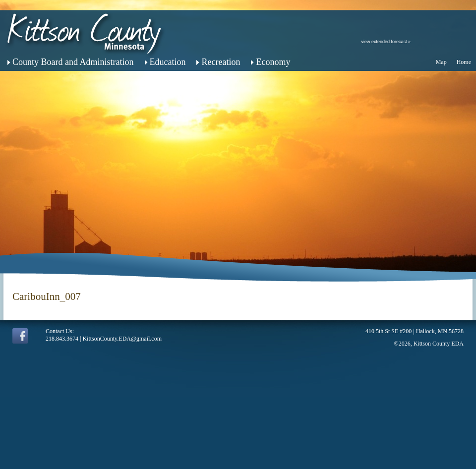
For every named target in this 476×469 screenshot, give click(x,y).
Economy (273, 62)
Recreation (221, 62)
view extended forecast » (386, 42)
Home (464, 62)
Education (168, 62)
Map (441, 62)
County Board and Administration (73, 62)
